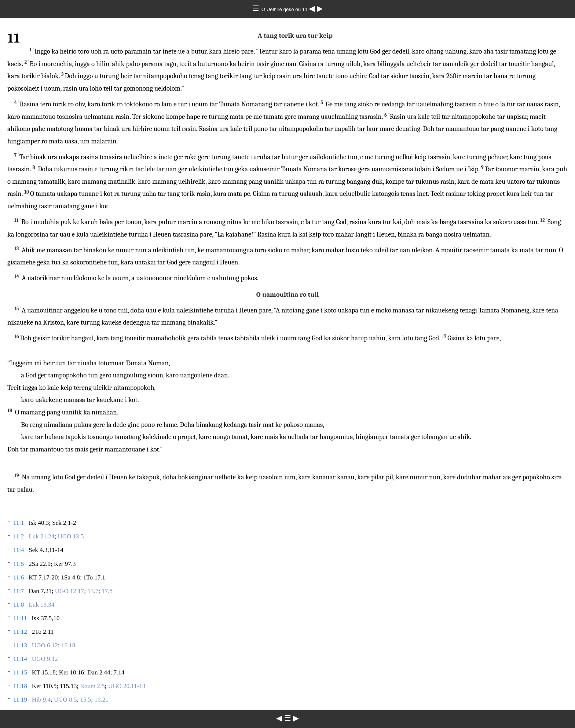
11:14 (20, 659)
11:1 (19, 523)
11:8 (19, 605)
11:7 (19, 591)
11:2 (19, 536)
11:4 (19, 550)
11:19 (20, 700)
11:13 (20, 645)
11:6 (19, 577)
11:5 (19, 564)
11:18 (20, 686)
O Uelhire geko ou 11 (285, 9)
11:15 (20, 672)
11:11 (20, 618)
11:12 (20, 632)
